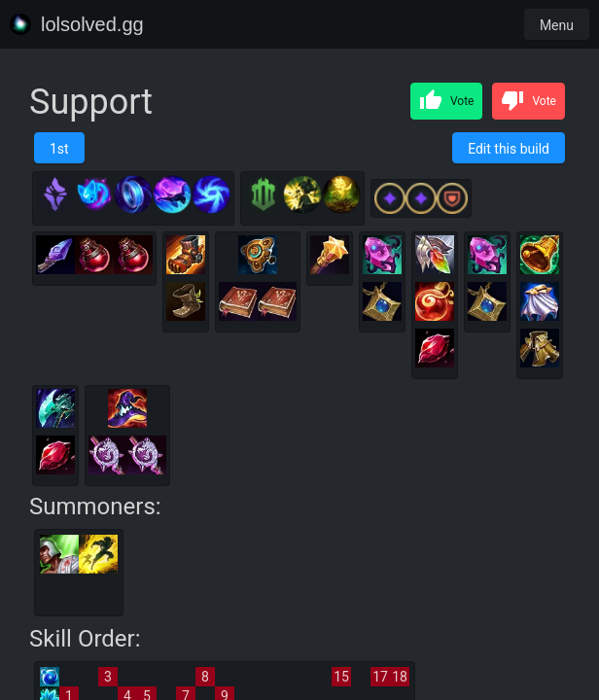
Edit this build (509, 149)
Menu (557, 25)
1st (59, 149)
